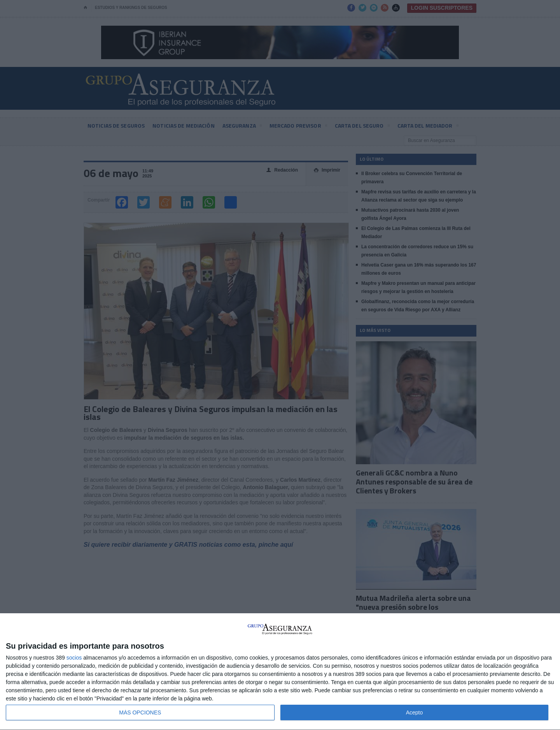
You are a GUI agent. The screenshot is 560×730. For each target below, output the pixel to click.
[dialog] (280, 672)
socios (74, 658)
